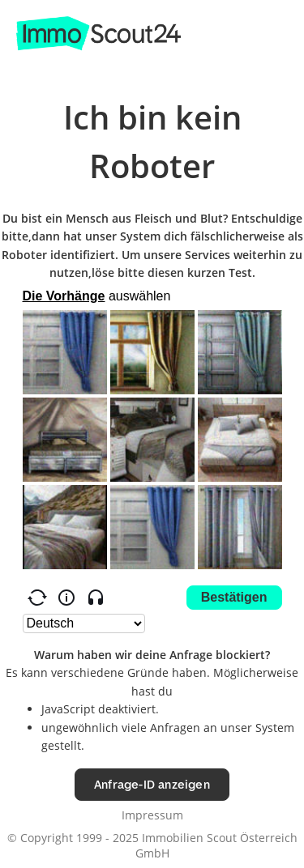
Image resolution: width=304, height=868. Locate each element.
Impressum (152, 815)
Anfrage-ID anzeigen (152, 784)
